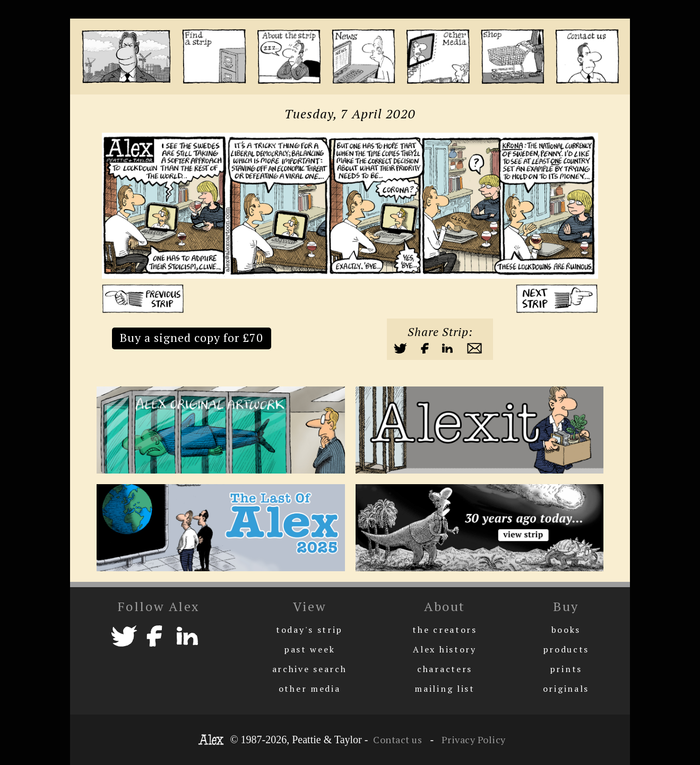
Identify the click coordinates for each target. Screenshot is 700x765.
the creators (444, 630)
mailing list (444, 689)
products (566, 649)
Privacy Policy (472, 740)
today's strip (309, 630)
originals (566, 689)
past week (309, 649)
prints (566, 669)
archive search (310, 669)
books (566, 630)
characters (445, 669)
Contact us (397, 740)
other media (310, 689)
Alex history (444, 649)
